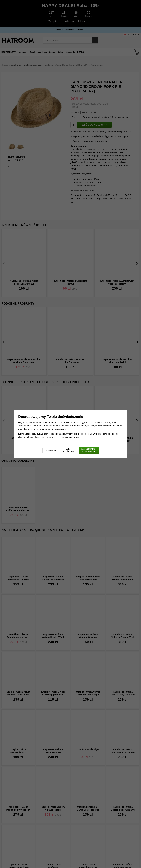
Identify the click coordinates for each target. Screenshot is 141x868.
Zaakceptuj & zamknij (89, 450)
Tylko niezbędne (68, 450)
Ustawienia (50, 450)
